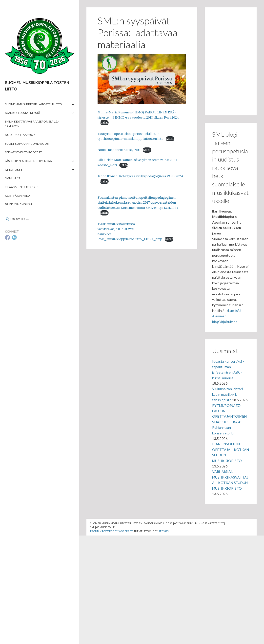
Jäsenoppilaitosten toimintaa (28, 161)
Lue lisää (235, 311)
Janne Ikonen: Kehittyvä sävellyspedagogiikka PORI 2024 (140, 176)
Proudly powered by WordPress (112, 531)
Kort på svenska (18, 196)
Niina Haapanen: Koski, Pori (119, 150)
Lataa (104, 122)
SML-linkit (13, 178)
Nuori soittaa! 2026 (20, 135)
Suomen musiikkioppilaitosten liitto (33, 104)
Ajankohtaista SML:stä (22, 113)
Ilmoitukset (14, 170)
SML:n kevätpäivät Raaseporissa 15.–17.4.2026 (32, 124)
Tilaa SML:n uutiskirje (22, 187)
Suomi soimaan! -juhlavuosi (27, 144)
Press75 (164, 531)
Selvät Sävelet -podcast (23, 152)
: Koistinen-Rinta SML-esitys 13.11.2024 (138, 203)
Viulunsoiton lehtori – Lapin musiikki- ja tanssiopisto (229, 394)
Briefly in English (18, 204)
